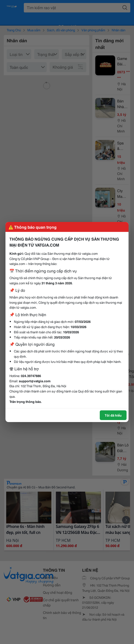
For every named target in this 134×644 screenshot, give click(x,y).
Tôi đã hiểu (113, 415)
